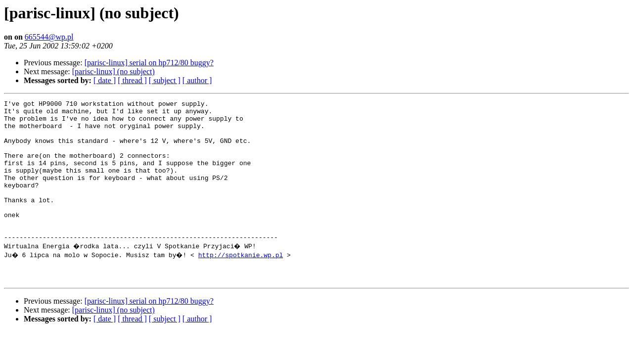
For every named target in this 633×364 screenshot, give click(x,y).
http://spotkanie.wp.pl (243, 283)
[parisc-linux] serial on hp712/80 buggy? (149, 63)
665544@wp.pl (49, 37)
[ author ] (197, 80)
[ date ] (105, 80)
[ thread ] (132, 80)
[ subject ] (165, 80)
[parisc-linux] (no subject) (113, 71)
